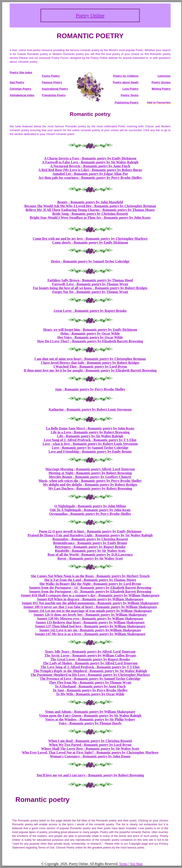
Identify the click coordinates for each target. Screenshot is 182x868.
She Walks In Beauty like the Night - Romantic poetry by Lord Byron (90, 584)
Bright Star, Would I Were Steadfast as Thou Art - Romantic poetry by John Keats (90, 218)
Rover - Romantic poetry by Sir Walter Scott (90, 558)
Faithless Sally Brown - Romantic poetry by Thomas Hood (90, 280)
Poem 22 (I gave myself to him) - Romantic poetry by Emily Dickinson (90, 531)
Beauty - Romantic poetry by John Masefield (90, 202)
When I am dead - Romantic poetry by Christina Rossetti (90, 741)
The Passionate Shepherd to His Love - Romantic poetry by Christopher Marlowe (90, 675)
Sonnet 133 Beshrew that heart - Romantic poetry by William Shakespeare (90, 622)
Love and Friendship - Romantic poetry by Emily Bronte (90, 451)
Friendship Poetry (54, 95)
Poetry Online (90, 15)
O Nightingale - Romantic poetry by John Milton (90, 506)
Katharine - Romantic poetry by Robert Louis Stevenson (90, 409)
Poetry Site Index (21, 72)
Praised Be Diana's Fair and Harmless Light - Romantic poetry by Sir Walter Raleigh (90, 535)
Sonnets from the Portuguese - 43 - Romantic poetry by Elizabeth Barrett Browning (90, 591)
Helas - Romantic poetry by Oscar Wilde (90, 333)
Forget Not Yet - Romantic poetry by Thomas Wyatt (90, 292)
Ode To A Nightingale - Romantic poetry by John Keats (90, 510)
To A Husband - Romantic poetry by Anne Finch (90, 686)
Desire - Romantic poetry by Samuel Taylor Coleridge (90, 261)
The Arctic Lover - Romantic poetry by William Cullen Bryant (90, 655)
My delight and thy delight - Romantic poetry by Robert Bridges (90, 485)
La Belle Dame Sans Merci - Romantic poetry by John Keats (90, 428)
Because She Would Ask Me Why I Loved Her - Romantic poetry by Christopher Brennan (90, 206)
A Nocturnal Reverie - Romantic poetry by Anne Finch (90, 166)
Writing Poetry (161, 89)
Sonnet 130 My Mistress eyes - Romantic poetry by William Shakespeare (90, 618)
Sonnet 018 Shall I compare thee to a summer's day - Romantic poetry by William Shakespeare (90, 595)
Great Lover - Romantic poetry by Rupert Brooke (90, 311)
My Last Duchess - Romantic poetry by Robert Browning (90, 488)
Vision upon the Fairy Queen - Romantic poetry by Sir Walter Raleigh (90, 715)
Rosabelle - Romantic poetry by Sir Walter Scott (90, 551)
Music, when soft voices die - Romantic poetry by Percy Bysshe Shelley (90, 481)
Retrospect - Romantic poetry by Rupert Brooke (90, 547)
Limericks (164, 76)
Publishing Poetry (127, 102)
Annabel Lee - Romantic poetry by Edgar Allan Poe (90, 174)
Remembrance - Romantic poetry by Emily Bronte (90, 543)
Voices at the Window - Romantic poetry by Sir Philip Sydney (90, 719)
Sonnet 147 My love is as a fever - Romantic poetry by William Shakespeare (90, 634)
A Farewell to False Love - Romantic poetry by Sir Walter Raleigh (90, 162)
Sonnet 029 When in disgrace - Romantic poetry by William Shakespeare (90, 599)
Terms (123, 864)
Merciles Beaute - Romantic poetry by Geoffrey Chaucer (90, 477)
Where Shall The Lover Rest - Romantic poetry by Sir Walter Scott (90, 749)
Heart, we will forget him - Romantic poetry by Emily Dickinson (90, 330)
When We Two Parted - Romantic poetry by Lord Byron (90, 745)
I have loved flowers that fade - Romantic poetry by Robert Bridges (90, 363)
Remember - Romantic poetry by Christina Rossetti (90, 539)
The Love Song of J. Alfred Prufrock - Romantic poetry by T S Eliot (90, 667)
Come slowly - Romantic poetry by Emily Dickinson (90, 242)
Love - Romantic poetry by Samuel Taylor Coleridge (90, 448)
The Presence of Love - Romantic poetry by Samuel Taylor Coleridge (90, 679)
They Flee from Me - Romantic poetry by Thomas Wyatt (90, 682)
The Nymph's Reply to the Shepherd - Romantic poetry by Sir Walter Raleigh (90, 671)
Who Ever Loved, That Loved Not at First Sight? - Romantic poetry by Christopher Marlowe (90, 752)
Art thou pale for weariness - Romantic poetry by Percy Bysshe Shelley (90, 178)
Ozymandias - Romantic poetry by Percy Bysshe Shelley (90, 514)
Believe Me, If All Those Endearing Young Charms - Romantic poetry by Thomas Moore (90, 210)
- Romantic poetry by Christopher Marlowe (116, 239)
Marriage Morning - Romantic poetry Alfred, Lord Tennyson (90, 469)
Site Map (136, 864)
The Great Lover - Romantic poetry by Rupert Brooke (90, 659)
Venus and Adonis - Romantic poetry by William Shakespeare (90, 712)
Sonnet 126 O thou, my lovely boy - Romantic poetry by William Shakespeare (90, 615)
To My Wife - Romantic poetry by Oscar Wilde (90, 694)
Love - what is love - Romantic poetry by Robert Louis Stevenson (90, 444)
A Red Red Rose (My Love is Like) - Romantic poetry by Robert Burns (90, 170)
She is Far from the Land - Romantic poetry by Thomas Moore (90, 580)
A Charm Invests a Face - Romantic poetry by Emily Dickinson (90, 158)
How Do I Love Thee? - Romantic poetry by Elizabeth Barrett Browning (90, 341)
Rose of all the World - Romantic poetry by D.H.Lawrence (90, 555)
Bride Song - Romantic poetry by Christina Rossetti (90, 214)
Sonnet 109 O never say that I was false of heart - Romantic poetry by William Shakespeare (90, 607)
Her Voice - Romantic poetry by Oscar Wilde (90, 337)
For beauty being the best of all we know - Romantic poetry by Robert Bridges (90, 288)
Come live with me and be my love (58, 239)
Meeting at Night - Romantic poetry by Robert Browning (90, 473)
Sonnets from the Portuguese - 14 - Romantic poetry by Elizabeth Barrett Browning (90, 588)
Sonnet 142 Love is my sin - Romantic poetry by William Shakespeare (90, 630)
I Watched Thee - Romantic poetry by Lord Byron (90, 366)
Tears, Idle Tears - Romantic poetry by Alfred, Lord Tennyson (90, 652)
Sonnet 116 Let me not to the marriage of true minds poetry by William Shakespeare (90, 611)
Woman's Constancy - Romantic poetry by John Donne (90, 756)
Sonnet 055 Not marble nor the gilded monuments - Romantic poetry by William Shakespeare (90, 603)
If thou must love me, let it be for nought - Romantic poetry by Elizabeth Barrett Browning (90, 370)
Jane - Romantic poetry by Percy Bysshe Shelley (90, 389)
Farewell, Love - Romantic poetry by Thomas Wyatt (90, 284)
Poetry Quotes (161, 82)
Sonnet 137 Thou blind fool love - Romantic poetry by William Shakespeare (90, 626)
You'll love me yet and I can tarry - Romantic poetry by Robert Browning (90, 775)
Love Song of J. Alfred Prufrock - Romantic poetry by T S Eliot (90, 440)
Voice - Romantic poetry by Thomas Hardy (90, 723)
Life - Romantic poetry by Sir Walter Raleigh (90, 436)
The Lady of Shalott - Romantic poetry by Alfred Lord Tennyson (90, 663)
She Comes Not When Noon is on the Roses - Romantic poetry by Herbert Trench (90, 576)
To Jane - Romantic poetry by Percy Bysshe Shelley (90, 690)
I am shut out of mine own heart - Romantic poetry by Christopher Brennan (90, 359)
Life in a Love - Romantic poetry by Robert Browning (90, 432)
